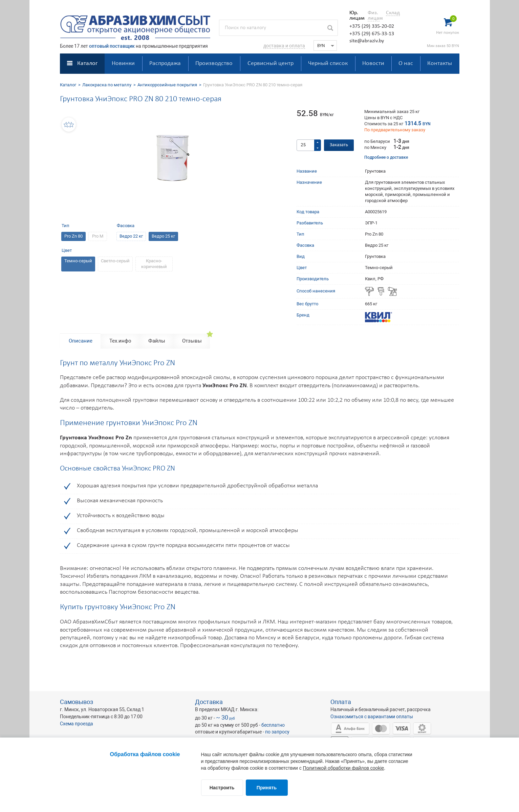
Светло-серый (115, 261)
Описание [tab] (81, 341)
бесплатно (273, 725)
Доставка (209, 702)
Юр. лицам (355, 16)
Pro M (98, 236)
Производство (214, 63)
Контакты (440, 63)
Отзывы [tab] (192, 341)
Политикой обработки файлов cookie (344, 768)
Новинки (123, 63)
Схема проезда (77, 724)
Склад (393, 13)
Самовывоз (77, 702)
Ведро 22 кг (131, 236)
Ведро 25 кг (163, 236)
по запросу (277, 732)
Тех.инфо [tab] (120, 341)
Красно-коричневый (154, 264)
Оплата (341, 702)
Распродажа (165, 63)
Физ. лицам (374, 16)
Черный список (328, 63)
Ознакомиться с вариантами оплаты (372, 717)
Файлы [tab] (157, 341)
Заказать (339, 145)
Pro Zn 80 (73, 236)
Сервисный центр (271, 63)
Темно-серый (78, 261)
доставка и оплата (284, 46)
